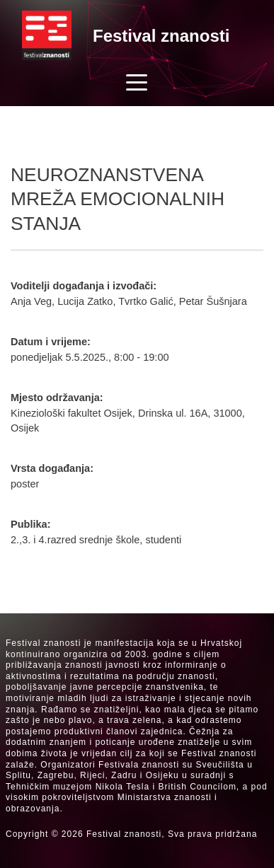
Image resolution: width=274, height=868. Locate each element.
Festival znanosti (161, 36)
